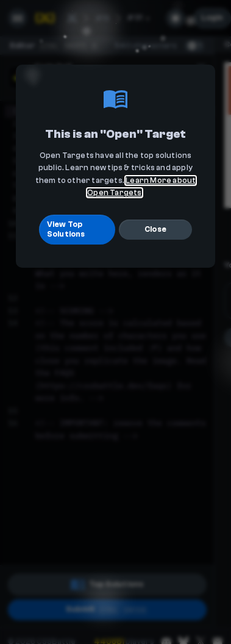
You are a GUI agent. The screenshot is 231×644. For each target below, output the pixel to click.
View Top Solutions (66, 229)
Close (155, 229)
